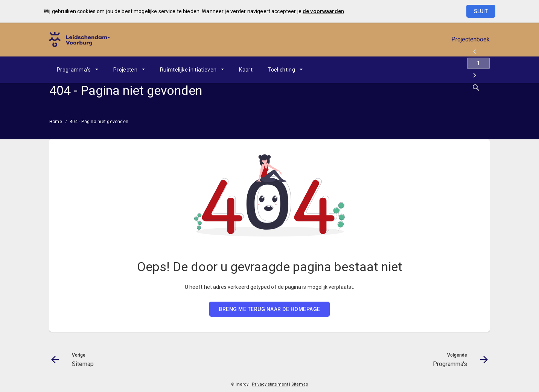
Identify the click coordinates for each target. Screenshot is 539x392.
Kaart (246, 70)
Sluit (481, 11)
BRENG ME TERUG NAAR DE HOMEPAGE (269, 309)
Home (56, 122)
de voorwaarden (323, 11)
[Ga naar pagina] (445, 70)
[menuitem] (78, 70)
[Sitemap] (425, 70)
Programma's (74, 70)
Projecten (125, 70)
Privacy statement (270, 384)
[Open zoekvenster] (481, 70)
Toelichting (281, 70)
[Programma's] (464, 70)
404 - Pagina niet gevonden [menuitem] (99, 122)
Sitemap (300, 384)
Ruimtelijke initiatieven (188, 70)
